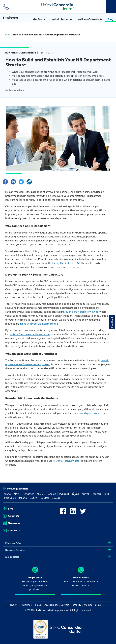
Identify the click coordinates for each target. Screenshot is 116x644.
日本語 (34, 498)
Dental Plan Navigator (68, 461)
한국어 (40, 494)
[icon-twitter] (83, 513)
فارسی (56, 498)
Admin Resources (62, 19)
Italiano (23, 498)
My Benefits (58, 557)
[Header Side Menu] (111, 7)
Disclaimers (26, 605)
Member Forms (92, 605)
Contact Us (12, 530)
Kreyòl (85, 494)
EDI (105, 605)
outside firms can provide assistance (30, 334)
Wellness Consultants (90, 19)
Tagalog (52, 494)
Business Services (58, 550)
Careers (65, 605)
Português (10, 498)
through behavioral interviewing (80, 312)
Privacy (13, 605)
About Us (11, 516)
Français (96, 494)
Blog (111, 19)
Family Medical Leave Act (66, 263)
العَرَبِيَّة (75, 494)
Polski (107, 494)
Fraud (38, 605)
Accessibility (51, 605)
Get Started (40, 19)
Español (7, 494)
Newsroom (12, 523)
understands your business (88, 413)
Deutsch (45, 498)
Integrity (76, 605)
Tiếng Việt (28, 494)
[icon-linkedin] (73, 513)
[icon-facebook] (63, 513)
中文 (17, 494)
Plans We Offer (58, 543)
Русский (64, 494)
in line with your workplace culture (39, 324)
